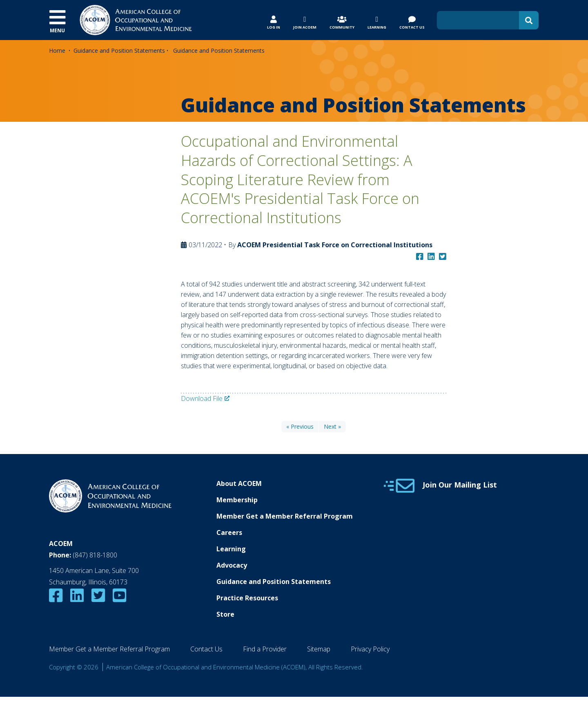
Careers (229, 532)
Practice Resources (247, 598)
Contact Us (206, 649)
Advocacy (232, 565)
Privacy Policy (370, 649)
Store (225, 614)
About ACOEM (239, 483)
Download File (202, 398)
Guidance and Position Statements (119, 50)
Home (57, 50)
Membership (237, 500)
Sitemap (319, 649)
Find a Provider (265, 649)
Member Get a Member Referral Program (285, 516)
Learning (231, 549)
